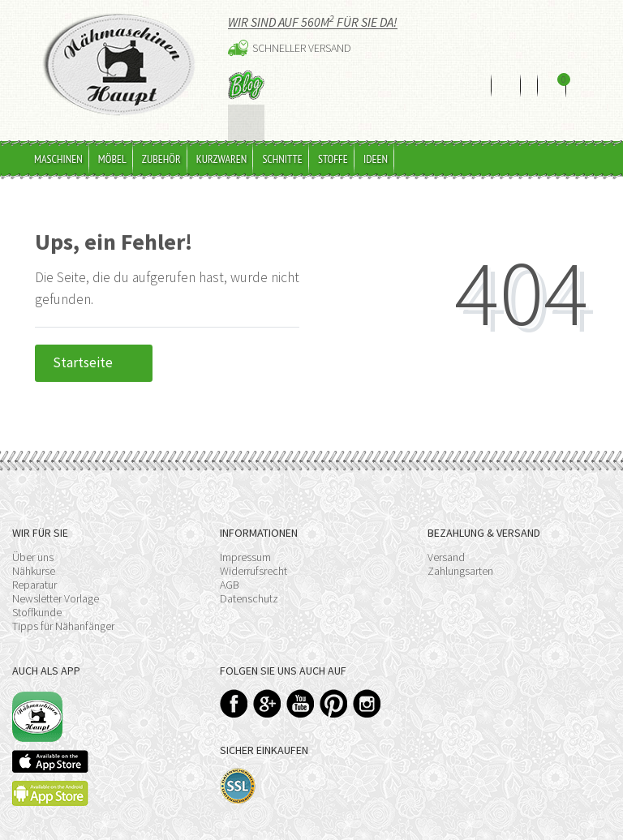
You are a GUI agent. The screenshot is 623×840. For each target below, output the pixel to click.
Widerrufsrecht (253, 554)
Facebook (234, 686)
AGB (230, 568)
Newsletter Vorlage (56, 581)
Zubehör (161, 142)
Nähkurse (34, 554)
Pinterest (334, 686)
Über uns (33, 540)
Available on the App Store (50, 744)
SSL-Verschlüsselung (238, 768)
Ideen (376, 142)
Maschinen (58, 142)
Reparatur (34, 568)
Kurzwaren (222, 142)
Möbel (112, 142)
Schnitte (282, 142)
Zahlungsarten (460, 554)
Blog (246, 85)
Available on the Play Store (50, 776)
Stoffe (333, 142)
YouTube (301, 686)
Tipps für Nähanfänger (63, 609)
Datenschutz (249, 581)
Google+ (267, 686)
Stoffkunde (37, 595)
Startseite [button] (94, 345)
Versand (446, 540)
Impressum (245, 540)
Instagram (367, 686)
